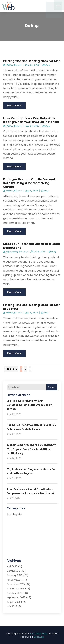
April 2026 (12, 566)
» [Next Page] (30, 369)
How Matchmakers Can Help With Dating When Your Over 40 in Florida (31, 120)
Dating (46, 65)
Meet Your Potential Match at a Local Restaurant (32, 246)
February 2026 (15, 575)
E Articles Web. (39, 633)
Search (52, 387)
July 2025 (12, 606)
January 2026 (14, 580)
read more (14, 105)
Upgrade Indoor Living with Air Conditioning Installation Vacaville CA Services (29, 405)
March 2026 (13, 571)
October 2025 (14, 593)
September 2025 (16, 597)
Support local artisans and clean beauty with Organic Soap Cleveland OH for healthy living (31, 449)
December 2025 (16, 584)
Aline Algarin (15, 65)
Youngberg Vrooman (18, 252)
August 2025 (14, 602)
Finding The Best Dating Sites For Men (32, 61)
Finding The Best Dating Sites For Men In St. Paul (32, 307)
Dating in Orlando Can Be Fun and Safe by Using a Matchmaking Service (29, 183)
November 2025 (15, 589)
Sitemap (39, 637)
